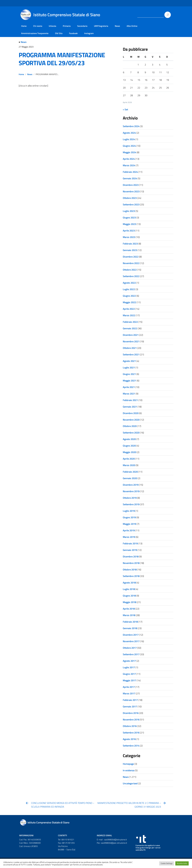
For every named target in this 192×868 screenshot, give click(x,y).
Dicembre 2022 (131, 257)
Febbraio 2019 (130, 543)
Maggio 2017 (129, 680)
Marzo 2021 (129, 394)
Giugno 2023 (129, 218)
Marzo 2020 (129, 465)
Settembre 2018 (131, 576)
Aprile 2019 (129, 530)
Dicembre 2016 (131, 713)
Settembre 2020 (131, 433)
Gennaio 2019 (130, 550)
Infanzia (52, 26)
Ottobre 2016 (130, 726)
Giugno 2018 (129, 596)
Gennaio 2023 (130, 250)
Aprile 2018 (129, 609)
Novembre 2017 (131, 641)
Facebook (73, 33)
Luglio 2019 (129, 511)
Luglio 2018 (129, 589)
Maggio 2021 (129, 381)
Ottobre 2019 (130, 498)
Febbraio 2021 (130, 400)
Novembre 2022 (131, 263)
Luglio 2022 (129, 289)
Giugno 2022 (129, 296)
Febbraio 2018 (130, 622)
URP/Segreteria (101, 26)
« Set (125, 109)
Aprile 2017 (129, 687)
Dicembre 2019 (131, 485)
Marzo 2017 (129, 693)
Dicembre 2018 (131, 557)
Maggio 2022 (129, 302)
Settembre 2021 (131, 354)
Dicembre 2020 (131, 413)
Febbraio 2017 (130, 700)
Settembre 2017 (131, 654)
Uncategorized (130, 783)
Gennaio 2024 (130, 178)
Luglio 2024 (129, 139)
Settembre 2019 (131, 504)
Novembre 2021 (131, 341)
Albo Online (132, 26)
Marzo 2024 (129, 165)
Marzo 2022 (129, 315)
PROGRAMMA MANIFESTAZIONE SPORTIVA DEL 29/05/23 (62, 59)
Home (24, 26)
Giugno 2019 (129, 517)
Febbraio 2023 (130, 244)
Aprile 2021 (129, 387)
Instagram (89, 33)
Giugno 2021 (129, 374)
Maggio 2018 (129, 602)
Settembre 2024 (131, 126)
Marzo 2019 (129, 537)
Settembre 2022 (131, 276)
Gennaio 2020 (130, 478)
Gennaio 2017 (130, 706)
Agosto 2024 (129, 133)
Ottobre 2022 (130, 270)
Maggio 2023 (129, 224)
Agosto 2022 (129, 283)
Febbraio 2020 (130, 472)
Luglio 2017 (129, 667)
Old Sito (59, 33)
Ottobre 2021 (130, 348)
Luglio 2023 (129, 211)
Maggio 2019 (129, 524)
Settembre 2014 (131, 746)
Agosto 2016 (129, 739)
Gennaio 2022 (130, 328)
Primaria (67, 26)
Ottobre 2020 (130, 426)
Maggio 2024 (129, 152)
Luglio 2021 (129, 368)
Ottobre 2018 (130, 570)
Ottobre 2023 (130, 198)
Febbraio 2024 (130, 172)
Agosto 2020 (129, 439)
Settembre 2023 (131, 204)
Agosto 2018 (129, 583)
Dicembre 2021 (131, 335)
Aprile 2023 (129, 231)
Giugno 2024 (129, 146)
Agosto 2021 (129, 361)
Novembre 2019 (131, 491)
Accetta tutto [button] (182, 863)
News (117, 26)
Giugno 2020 (129, 446)
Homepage (128, 764)
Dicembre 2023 (131, 185)
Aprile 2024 (129, 159)
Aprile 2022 (129, 309)
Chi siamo (38, 26)
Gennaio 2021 (130, 407)
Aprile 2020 (129, 459)
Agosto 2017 (129, 661)
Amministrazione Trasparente (35, 33)
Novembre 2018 (131, 563)
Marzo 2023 (129, 237)
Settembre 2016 (131, 733)
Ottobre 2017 (130, 648)
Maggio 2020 (129, 452)
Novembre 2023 (131, 191)
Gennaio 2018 (130, 628)
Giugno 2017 (129, 674)
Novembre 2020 (131, 420)
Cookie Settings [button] (167, 863)
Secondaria (82, 26)
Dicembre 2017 (131, 635)
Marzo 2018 (129, 615)
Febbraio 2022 (130, 322)
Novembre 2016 (131, 720)
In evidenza (129, 770)
